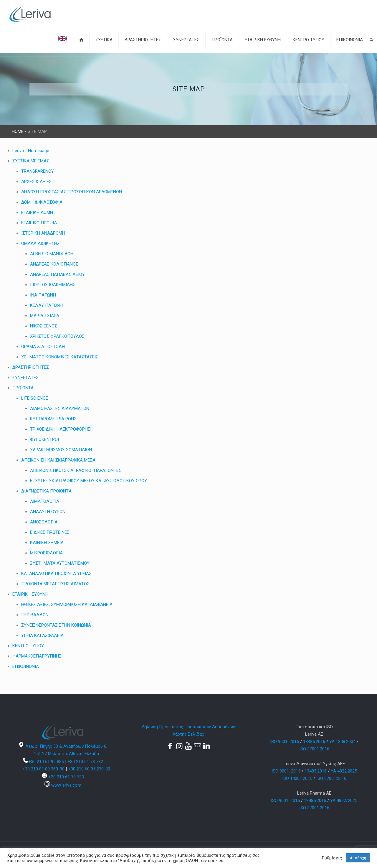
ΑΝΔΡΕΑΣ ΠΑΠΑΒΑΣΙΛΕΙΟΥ (57, 274)
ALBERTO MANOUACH (52, 254)
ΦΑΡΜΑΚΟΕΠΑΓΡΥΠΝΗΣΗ (38, 656)
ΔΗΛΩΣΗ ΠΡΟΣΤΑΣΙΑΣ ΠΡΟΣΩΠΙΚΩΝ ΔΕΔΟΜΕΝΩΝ (72, 192)
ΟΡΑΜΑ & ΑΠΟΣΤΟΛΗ (43, 347)
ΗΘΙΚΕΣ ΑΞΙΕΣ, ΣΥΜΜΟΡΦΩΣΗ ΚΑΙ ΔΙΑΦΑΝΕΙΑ (67, 605)
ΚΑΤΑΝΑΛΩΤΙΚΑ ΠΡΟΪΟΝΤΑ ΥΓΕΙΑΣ (56, 574)
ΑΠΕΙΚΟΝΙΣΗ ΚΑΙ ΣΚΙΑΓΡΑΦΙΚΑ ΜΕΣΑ (58, 460)
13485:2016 (314, 742)
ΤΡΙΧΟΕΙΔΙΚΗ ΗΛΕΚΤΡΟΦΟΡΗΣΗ (62, 429)
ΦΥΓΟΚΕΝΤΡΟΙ (44, 439)
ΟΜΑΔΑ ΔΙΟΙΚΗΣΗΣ (40, 243)
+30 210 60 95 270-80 (89, 769)
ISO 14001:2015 (297, 778)
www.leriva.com (66, 785)
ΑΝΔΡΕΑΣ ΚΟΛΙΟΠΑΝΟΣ (54, 264)
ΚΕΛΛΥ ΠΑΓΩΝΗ (46, 305)
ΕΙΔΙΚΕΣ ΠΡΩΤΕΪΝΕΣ (50, 532)
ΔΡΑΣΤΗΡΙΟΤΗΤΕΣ (31, 367)
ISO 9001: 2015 (285, 742)
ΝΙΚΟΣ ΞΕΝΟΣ (44, 326)
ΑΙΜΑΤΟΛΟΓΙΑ (45, 501)
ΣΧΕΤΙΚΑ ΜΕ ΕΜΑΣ (31, 161)
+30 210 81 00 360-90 (43, 769)
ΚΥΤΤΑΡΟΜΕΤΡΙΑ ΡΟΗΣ (53, 419)
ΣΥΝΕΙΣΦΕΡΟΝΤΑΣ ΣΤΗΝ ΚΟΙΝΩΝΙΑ (56, 625)
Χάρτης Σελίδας (188, 734)
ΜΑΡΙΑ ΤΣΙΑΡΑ (45, 316)
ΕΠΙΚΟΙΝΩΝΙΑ (26, 666)
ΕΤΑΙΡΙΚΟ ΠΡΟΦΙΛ (39, 223)
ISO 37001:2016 (314, 749)
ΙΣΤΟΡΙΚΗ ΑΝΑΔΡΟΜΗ (43, 233)
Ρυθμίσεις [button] (332, 858)
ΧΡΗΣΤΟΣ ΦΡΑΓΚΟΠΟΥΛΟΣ (57, 336)
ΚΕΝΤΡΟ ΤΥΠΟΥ (28, 646)
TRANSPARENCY (38, 171)
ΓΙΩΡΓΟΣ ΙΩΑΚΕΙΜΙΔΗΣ (53, 285)
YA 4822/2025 (344, 801)
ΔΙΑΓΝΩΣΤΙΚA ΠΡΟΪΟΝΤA (46, 491)
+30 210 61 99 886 (46, 762)
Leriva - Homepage (31, 151)
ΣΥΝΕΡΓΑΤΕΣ (25, 378)
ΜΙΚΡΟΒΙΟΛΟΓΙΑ (46, 553)
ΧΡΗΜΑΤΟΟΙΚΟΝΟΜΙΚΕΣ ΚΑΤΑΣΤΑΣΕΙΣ (60, 357)
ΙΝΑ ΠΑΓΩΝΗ (43, 295)
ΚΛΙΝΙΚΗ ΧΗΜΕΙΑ (47, 543)
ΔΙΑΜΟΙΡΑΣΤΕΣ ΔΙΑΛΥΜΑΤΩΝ (60, 409)
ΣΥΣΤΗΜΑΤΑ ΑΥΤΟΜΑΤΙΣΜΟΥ (60, 563)
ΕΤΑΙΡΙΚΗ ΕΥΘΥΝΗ (30, 594)
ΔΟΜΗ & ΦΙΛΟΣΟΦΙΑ (42, 202)
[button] (371, 40)
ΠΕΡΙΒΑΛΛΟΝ (35, 615)
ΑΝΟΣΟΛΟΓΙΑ (44, 522)
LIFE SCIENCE (35, 398)
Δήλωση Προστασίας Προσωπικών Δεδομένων (188, 727)
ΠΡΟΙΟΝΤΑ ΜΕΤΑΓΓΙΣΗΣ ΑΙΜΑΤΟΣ (55, 584)
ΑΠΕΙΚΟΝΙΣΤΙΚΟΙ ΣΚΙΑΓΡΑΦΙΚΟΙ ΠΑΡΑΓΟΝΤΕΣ (76, 470)
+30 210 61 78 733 (66, 777)
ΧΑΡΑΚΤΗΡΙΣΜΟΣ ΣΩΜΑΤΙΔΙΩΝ (61, 450)
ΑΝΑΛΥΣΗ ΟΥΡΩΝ (48, 512)
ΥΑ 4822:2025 (344, 771)
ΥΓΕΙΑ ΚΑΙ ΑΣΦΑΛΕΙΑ (42, 635)
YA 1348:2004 (342, 742)
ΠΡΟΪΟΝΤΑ (23, 388)
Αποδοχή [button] (358, 858)
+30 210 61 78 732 (85, 762)
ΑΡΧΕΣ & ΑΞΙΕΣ (36, 182)
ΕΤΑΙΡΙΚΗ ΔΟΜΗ (37, 213)
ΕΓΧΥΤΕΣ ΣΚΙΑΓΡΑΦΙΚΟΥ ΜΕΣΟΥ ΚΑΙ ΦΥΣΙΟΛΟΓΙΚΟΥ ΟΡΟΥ (89, 481)
